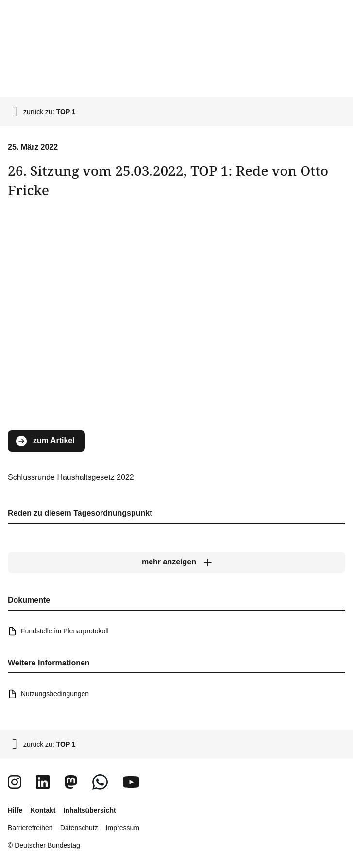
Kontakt (43, 810)
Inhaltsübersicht (89, 810)
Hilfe (15, 810)
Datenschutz (79, 828)
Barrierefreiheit (30, 828)
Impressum (123, 828)
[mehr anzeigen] (176, 562)
